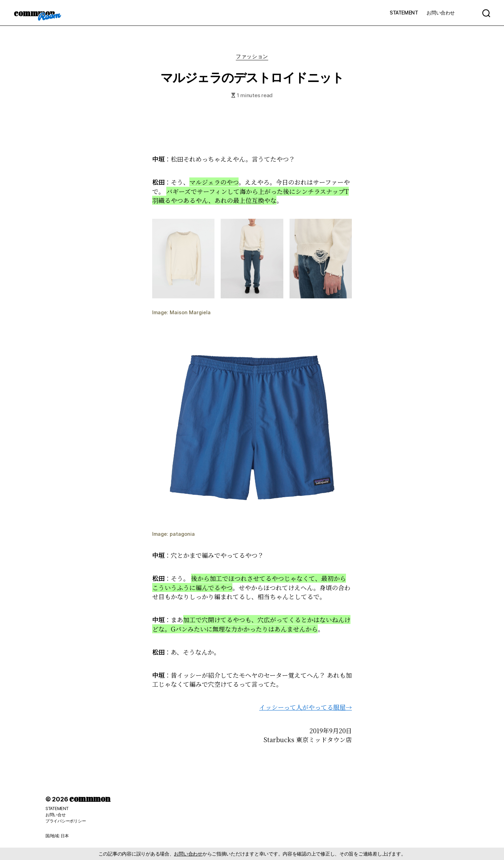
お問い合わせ (441, 13)
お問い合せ (56, 815)
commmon (34, 13)
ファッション (252, 57)
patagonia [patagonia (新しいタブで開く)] (182, 534)
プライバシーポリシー (66, 821)
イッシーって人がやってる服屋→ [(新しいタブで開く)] (306, 707)
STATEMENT (404, 13)
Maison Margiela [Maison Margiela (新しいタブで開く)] (190, 312)
